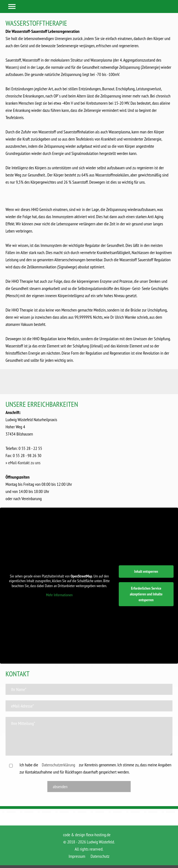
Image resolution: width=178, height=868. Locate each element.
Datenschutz (100, 856)
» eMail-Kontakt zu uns (23, 463)
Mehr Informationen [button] (59, 595)
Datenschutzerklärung (58, 765)
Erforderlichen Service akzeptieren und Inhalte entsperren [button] (146, 594)
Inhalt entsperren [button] (146, 571)
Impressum (77, 856)
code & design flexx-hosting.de (87, 835)
